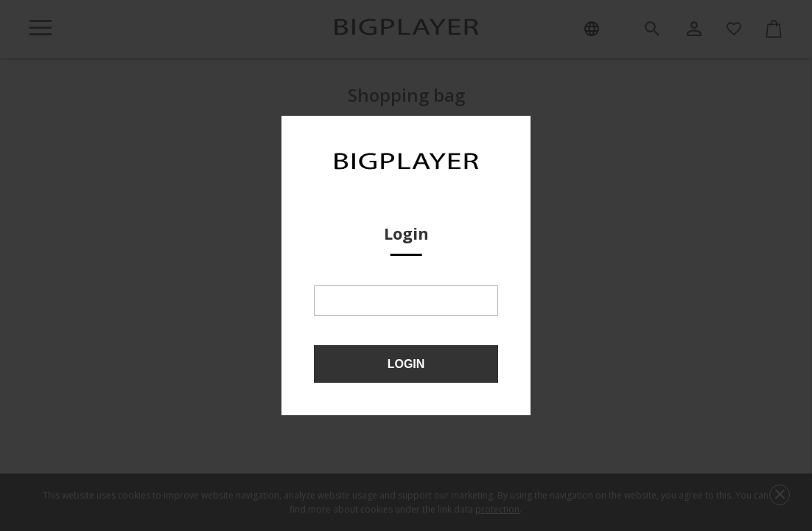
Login (406, 364)
